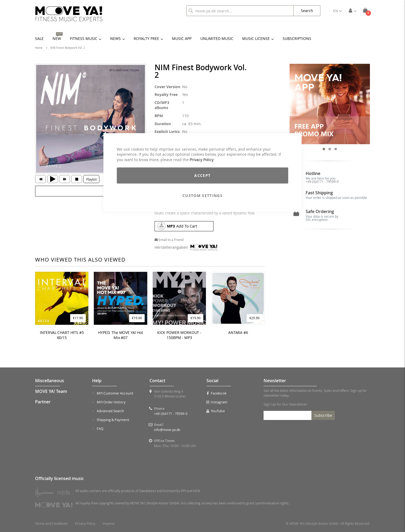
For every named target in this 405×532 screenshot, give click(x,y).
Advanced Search (110, 411)
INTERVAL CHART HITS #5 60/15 (62, 335)
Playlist (91, 179)
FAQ (100, 429)
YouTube (216, 411)
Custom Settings (202, 196)
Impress (109, 524)
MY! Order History (111, 402)
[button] (337, 11)
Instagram (217, 402)
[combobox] (240, 11)
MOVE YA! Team (51, 391)
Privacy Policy (201, 159)
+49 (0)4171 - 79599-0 (322, 181)
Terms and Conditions (51, 524)
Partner (43, 402)
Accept (202, 175)
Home (39, 48)
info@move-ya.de (167, 430)
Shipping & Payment (113, 420)
